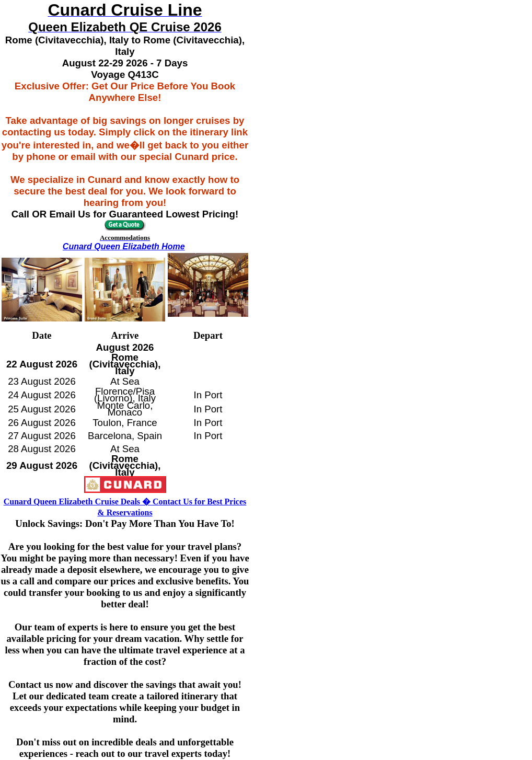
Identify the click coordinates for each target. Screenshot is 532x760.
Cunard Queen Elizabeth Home (124, 246)
